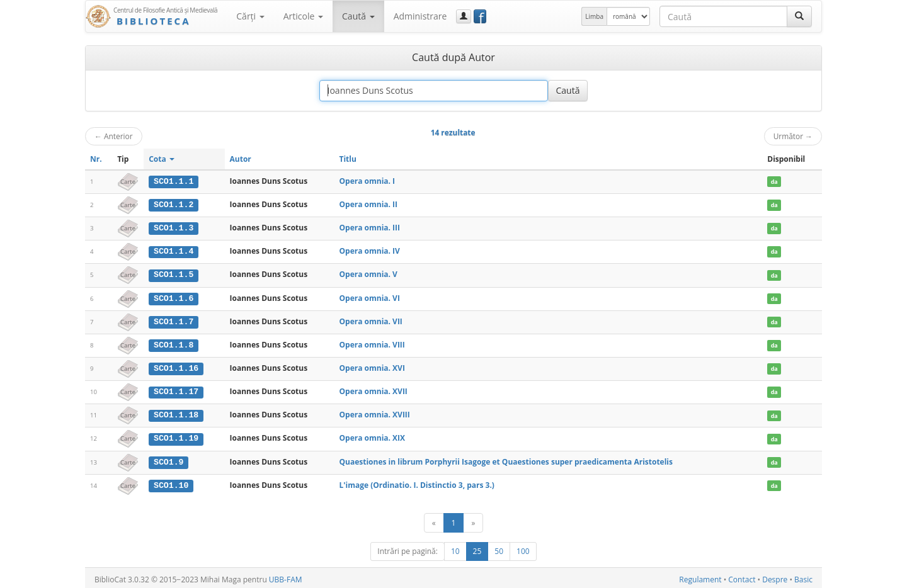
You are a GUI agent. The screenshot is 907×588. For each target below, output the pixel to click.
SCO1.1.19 (176, 436)
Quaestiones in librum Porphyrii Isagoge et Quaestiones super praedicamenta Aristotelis (506, 459)
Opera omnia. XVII (373, 389)
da (774, 182)
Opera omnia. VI (369, 297)
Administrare (420, 16)
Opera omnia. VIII (372, 343)
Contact (742, 576)
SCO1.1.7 (174, 320)
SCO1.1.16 (176, 366)
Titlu (347, 159)
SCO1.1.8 (174, 343)
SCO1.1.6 (174, 297)
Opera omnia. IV (369, 250)
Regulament (700, 576)
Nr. (96, 159)
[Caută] (799, 16)
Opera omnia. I (367, 181)
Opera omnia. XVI (372, 366)
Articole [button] (303, 16)
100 (523, 548)
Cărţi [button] (250, 16)
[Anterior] (434, 520)
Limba (594, 16)
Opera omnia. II (368, 204)
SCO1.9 (168, 459)
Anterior (114, 136)
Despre (775, 576)
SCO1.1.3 (174, 227)
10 (455, 548)
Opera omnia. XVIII (374, 413)
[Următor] (473, 520)
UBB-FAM (286, 576)
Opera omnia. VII (370, 319)
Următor (793, 136)
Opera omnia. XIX (372, 435)
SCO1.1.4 (174, 251)
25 (477, 548)
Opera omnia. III (369, 227)
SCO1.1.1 (174, 181)
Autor (241, 159)
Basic (803, 576)
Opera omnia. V (368, 274)
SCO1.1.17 (176, 390)
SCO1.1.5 (174, 274)
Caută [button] (358, 16)
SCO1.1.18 (176, 413)
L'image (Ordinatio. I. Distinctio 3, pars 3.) (416, 482)
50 (499, 548)
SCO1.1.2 (174, 205)
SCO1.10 (171, 482)
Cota (162, 159)
